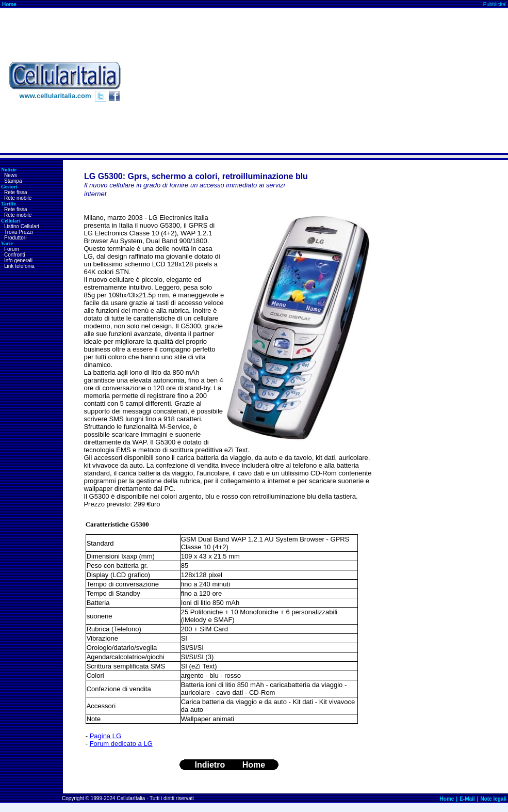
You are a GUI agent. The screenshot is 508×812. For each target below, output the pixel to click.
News (11, 175)
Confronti (15, 255)
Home (9, 4)
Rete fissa (15, 192)
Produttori (15, 238)
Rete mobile (18, 198)
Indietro (210, 765)
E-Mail (467, 799)
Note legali (493, 799)
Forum (12, 249)
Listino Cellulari (22, 226)
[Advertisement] (335, 81)
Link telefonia (19, 266)
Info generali (18, 260)
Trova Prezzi (19, 232)
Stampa (13, 181)
